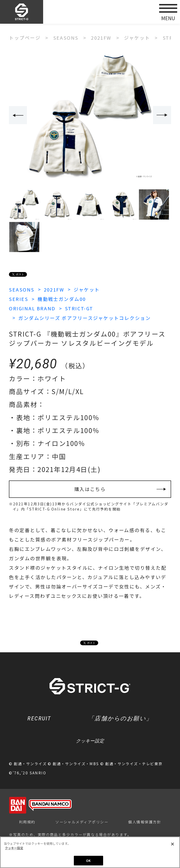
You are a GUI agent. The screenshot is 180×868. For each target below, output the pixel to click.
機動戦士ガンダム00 (62, 299)
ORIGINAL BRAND (32, 308)
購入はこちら (90, 489)
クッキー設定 (90, 741)
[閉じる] (172, 845)
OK (88, 862)
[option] (90, 115)
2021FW (54, 290)
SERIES (19, 299)
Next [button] (162, 115)
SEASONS (22, 290)
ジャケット (87, 290)
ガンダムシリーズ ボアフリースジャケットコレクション (84, 318)
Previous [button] (18, 115)
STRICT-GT (79, 308)
